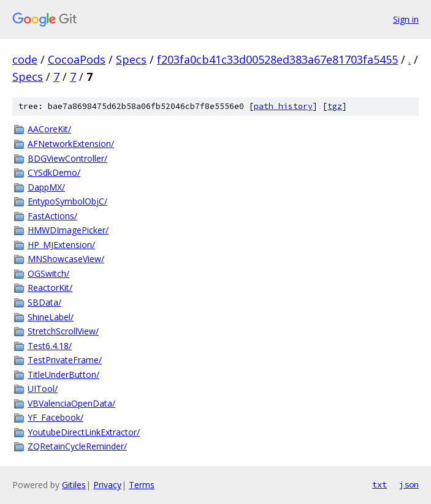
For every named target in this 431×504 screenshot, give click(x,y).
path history (283, 106)
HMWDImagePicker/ (68, 230)
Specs (131, 59)
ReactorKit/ (50, 288)
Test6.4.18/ (50, 346)
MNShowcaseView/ (66, 259)
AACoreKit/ (49, 129)
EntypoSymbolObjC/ (67, 201)
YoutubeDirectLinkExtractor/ (84, 432)
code (25, 59)
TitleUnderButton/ (63, 374)
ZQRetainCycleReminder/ (77, 446)
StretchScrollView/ (63, 331)
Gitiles (74, 485)
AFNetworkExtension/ (71, 144)
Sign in (406, 19)
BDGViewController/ (67, 158)
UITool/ (43, 389)
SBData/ (44, 302)
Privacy (107, 485)
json (409, 484)
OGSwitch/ (48, 273)
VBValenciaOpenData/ (71, 403)
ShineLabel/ (51, 317)
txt (380, 484)
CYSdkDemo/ (54, 172)
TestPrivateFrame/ (65, 360)
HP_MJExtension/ (61, 245)
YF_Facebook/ (55, 417)
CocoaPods (77, 59)
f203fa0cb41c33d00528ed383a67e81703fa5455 (277, 59)
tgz (335, 106)
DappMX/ (46, 187)
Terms (142, 485)
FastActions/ (52, 216)
